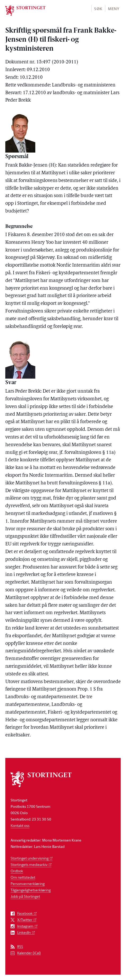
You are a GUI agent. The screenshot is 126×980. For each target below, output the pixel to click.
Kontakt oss (20, 825)
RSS (20, 947)
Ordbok (17, 871)
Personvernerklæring (28, 884)
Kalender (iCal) (29, 953)
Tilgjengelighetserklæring (31, 890)
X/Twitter (25, 920)
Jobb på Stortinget (25, 896)
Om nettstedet (23, 877)
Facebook (25, 914)
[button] (98, 8)
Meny (114, 9)
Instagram (25, 926)
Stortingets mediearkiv (29, 864)
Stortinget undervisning (30, 858)
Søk (98, 9)
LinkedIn (24, 933)
